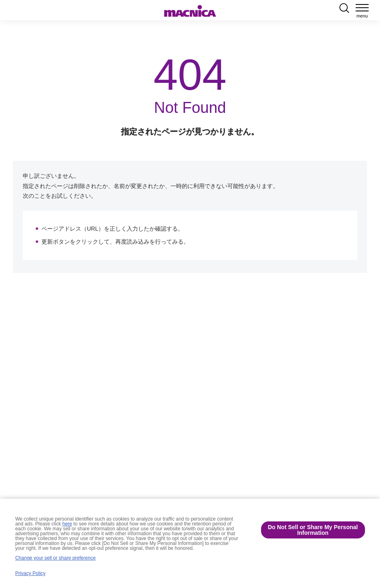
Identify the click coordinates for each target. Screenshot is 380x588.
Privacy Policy (30, 573)
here (67, 524)
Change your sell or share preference (55, 558)
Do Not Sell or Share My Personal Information (313, 530)
